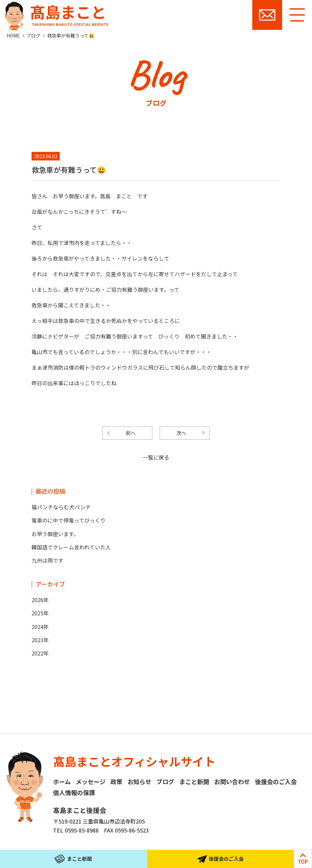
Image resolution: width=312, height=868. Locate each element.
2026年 (40, 600)
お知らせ (139, 781)
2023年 (40, 640)
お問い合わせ (267, 15)
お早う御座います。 (55, 534)
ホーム (62, 781)
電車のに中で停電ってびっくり (69, 520)
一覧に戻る (156, 457)
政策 (117, 781)
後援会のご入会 (276, 781)
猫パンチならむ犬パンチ (61, 507)
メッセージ (91, 781)
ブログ (34, 35)
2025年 (40, 613)
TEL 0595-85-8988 (76, 830)
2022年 (40, 653)
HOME (13, 35)
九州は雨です (47, 560)
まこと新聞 (194, 781)
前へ (131, 433)
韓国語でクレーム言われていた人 (71, 547)
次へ (181, 433)
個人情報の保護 (74, 792)
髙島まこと (55, 13)
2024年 (40, 627)
